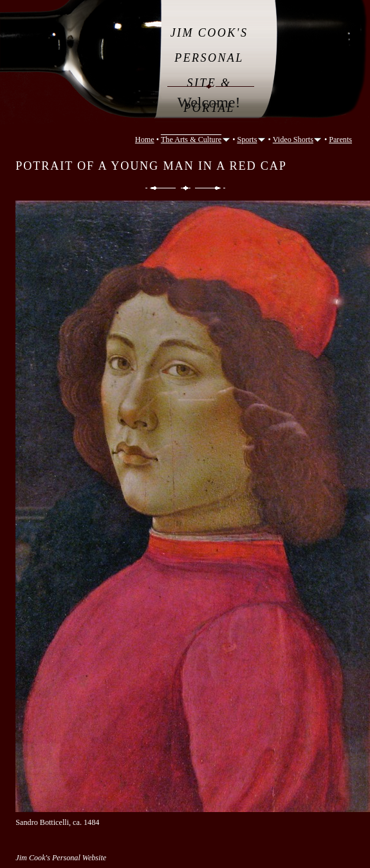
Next (211, 188)
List (186, 188)
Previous (160, 188)
